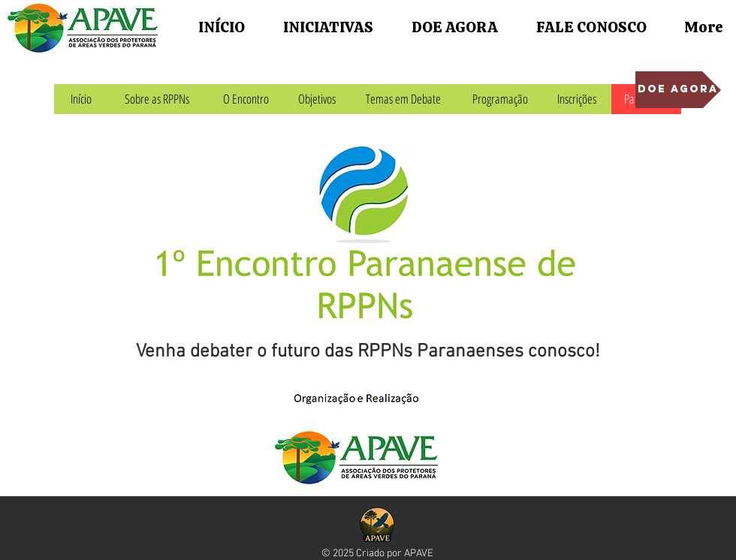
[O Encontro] (246, 99)
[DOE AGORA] (678, 90)
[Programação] (500, 99)
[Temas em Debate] (403, 99)
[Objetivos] (317, 99)
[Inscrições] (576, 99)
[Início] (81, 99)
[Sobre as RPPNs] (157, 99)
